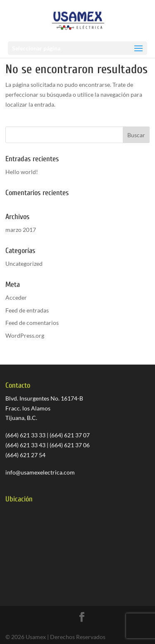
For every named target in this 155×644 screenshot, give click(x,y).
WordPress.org (25, 335)
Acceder (16, 297)
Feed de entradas (27, 310)
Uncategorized (24, 264)
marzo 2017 (21, 230)
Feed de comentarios (32, 323)
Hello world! (22, 172)
